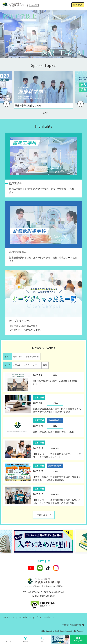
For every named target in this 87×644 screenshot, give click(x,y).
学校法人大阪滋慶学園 (73, 625)
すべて (7, 357)
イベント (36, 365)
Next (80, 104)
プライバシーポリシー (45, 617)
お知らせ (17, 365)
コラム (27, 365)
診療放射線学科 (32, 357)
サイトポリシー (25, 617)
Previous (7, 104)
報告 (45, 365)
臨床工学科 (18, 357)
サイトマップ (9, 617)
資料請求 (78, 5)
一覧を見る (42, 515)
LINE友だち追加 (78, 639)
